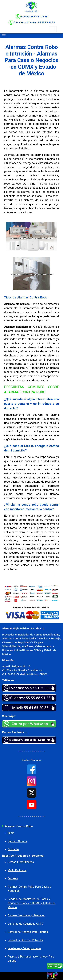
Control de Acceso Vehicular (25, 940)
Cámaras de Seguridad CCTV (25, 924)
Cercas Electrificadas (21, 862)
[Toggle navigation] (53, 29)
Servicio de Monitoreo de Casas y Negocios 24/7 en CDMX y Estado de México (32, 903)
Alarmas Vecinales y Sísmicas (26, 915)
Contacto (13, 849)
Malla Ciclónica (17, 870)
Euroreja (13, 878)
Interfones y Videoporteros (24, 948)
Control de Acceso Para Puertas (28, 932)
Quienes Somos (17, 841)
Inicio (11, 833)
